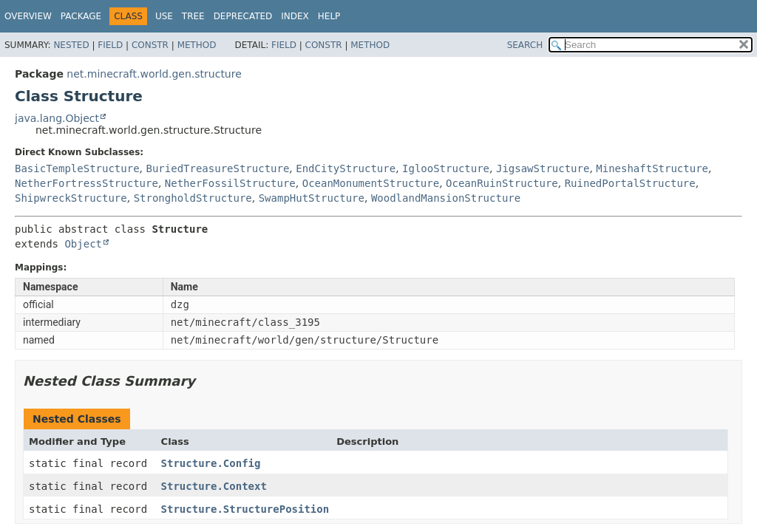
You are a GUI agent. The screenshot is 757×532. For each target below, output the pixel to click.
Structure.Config (211, 463)
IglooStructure (446, 168)
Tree (193, 16)
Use (164, 16)
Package (81, 16)
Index (295, 16)
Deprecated (243, 16)
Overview (28, 16)
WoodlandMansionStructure (446, 198)
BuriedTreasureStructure (217, 168)
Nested (71, 45)
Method (197, 45)
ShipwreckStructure (71, 198)
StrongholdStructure (193, 198)
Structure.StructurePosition (245, 509)
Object (83, 244)
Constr (150, 45)
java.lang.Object (57, 118)
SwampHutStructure (312, 198)
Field (110, 45)
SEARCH (525, 45)
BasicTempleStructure (77, 168)
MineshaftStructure (652, 168)
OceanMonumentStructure (371, 183)
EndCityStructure (346, 168)
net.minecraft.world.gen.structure (154, 74)
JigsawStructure (543, 168)
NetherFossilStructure (230, 183)
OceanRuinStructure (502, 183)
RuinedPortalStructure (630, 183)
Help (329, 16)
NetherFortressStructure (86, 183)
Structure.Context (214, 486)
